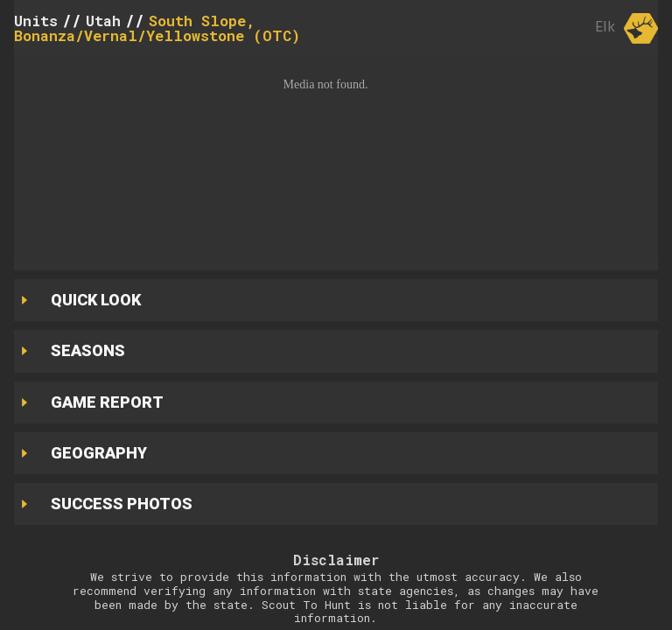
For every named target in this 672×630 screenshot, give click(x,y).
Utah (103, 21)
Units (36, 21)
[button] (336, 159)
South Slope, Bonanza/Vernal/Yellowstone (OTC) (157, 28)
